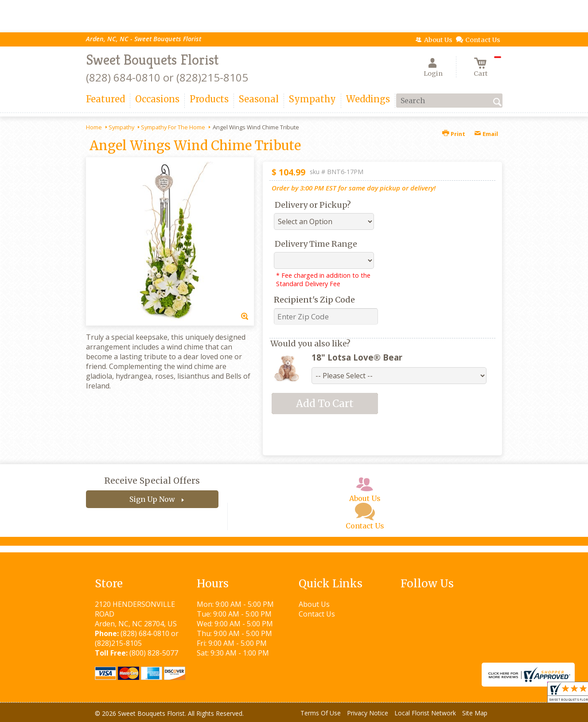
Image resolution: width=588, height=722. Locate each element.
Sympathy (121, 127)
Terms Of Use (321, 713)
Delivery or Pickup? (313, 205)
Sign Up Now (152, 499)
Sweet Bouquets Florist (152, 60)
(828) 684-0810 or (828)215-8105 (167, 77)
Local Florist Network (425, 713)
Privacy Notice (368, 713)
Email (486, 134)
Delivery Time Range (316, 244)
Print (454, 134)
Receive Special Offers (152, 481)
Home (94, 127)
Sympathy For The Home (173, 127)
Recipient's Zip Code (314, 300)
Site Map (475, 713)
